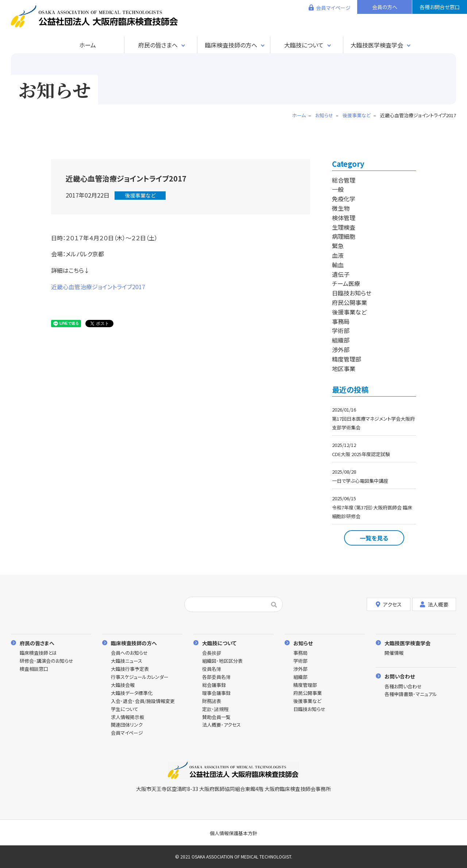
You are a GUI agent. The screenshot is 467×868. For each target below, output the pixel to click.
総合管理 (344, 180)
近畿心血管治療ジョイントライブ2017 (98, 287)
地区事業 (344, 368)
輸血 (338, 265)
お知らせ (303, 643)
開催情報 (394, 653)
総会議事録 (214, 685)
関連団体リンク (127, 725)
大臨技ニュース (127, 661)
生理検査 (344, 227)
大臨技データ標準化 (132, 693)
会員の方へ (385, 7)
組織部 (341, 340)
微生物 (341, 208)
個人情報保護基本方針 (233, 833)
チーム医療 (346, 283)
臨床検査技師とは (38, 653)
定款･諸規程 (215, 709)
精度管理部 (347, 359)
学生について (125, 709)
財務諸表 (212, 701)
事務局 (341, 321)
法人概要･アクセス (221, 725)
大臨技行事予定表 (130, 669)
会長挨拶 (212, 653)
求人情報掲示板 (128, 717)
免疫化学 (344, 199)
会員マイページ (333, 8)
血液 (338, 255)
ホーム (88, 45)
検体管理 (344, 218)
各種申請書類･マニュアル (411, 694)
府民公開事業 (350, 302)
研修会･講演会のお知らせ (47, 661)
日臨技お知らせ (352, 293)
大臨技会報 (123, 685)
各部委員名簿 (216, 677)
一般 (338, 189)
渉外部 (341, 349)
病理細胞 (344, 236)
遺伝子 (341, 274)
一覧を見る (374, 538)
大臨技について (304, 45)
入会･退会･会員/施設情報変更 (143, 701)
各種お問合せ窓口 (440, 7)
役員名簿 (212, 669)
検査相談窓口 (34, 669)
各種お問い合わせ (403, 687)
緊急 (338, 246)
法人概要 (434, 604)
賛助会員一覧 (216, 717)
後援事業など (140, 195)
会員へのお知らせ (129, 653)
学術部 (341, 330)
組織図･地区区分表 (222, 661)
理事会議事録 (216, 693)
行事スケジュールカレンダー (140, 677)
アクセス (389, 604)
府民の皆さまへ (158, 45)
